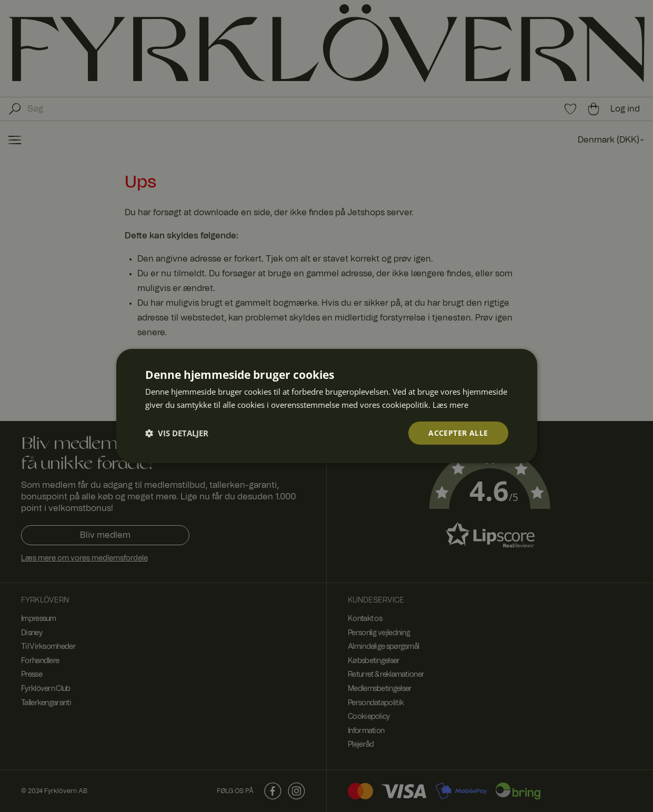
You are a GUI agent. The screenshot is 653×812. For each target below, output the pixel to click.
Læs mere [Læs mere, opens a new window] (450, 404)
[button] (177, 433)
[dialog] (326, 406)
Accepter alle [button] (458, 433)
